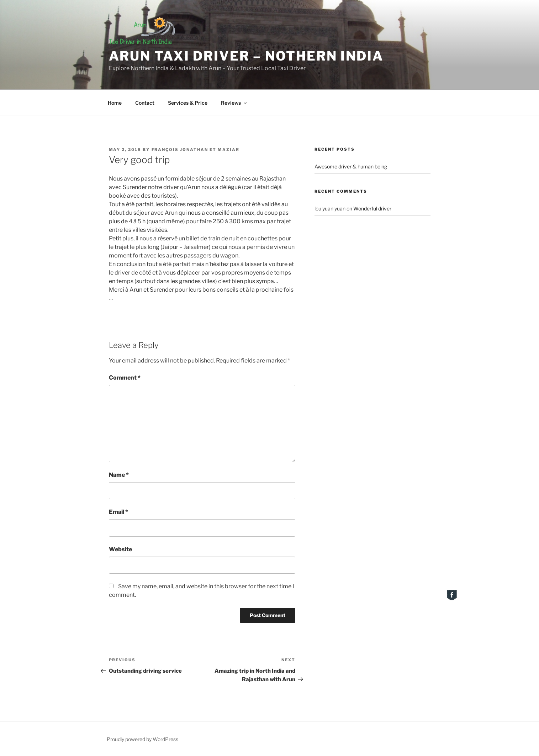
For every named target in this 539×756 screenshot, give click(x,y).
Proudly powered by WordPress (142, 739)
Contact (145, 103)
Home (115, 103)
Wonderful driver (372, 208)
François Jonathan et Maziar (196, 150)
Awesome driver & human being (351, 166)
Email (118, 512)
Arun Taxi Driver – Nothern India (246, 56)
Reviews (234, 103)
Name (119, 475)
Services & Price (188, 103)
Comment (125, 378)
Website (120, 549)
